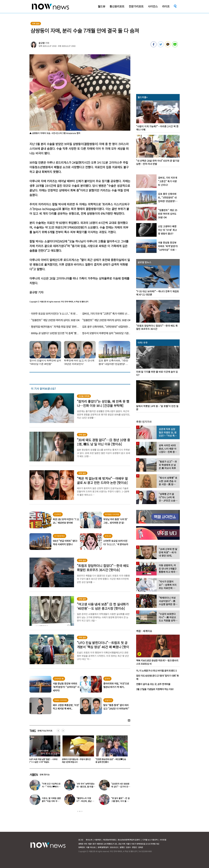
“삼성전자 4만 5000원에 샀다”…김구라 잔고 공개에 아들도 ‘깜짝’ (121, 787)
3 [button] (82, 811)
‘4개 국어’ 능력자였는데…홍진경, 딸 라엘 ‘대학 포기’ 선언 (86, 787)
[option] (44, 750)
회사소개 (89, 840)
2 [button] (80, 811)
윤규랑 (42, 43)
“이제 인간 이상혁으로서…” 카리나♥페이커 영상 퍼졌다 (51, 787)
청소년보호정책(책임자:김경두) (129, 840)
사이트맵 (163, 840)
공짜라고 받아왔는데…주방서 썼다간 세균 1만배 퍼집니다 (77, 761)
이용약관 (98, 840)
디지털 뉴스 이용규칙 (150, 840)
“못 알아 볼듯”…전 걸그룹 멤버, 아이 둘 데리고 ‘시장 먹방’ (120, 801)
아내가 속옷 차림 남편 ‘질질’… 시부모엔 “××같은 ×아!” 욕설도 (43, 761)
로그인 (81, 840)
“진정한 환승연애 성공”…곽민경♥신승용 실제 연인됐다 (111, 761)
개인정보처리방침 (109, 840)
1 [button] (78, 811)
